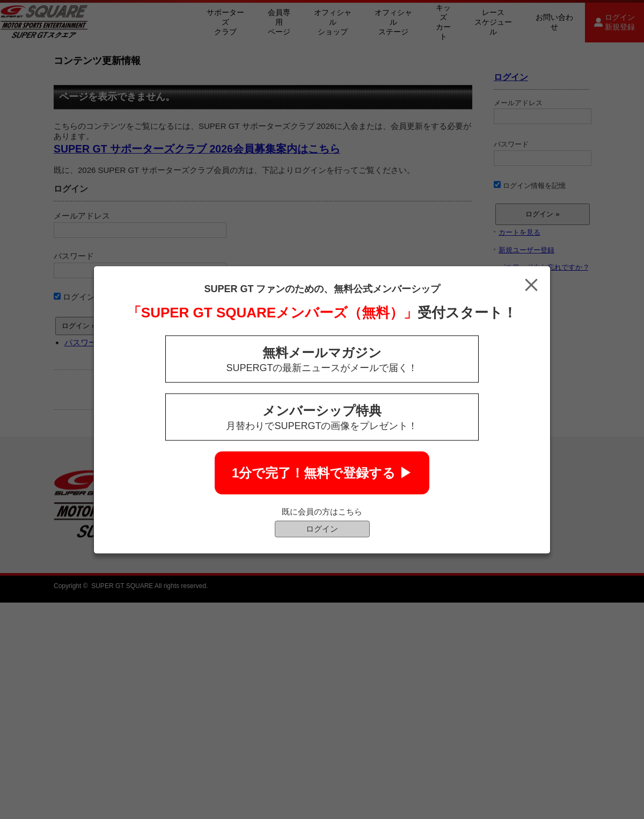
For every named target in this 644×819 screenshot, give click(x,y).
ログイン (322, 528)
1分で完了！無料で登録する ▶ (322, 472)
